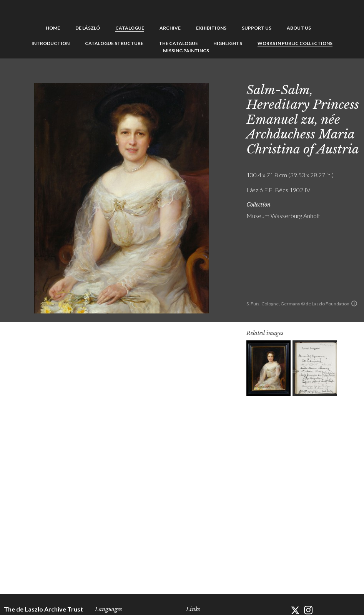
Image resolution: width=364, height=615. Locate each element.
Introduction (51, 43)
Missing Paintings (186, 51)
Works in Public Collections (295, 43)
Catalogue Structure (114, 43)
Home (53, 28)
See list (342, 76)
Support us (257, 28)
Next (354, 76)
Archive (170, 28)
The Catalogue (178, 43)
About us (299, 28)
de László (88, 28)
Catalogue (130, 28)
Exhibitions (211, 28)
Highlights (228, 43)
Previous (331, 76)
